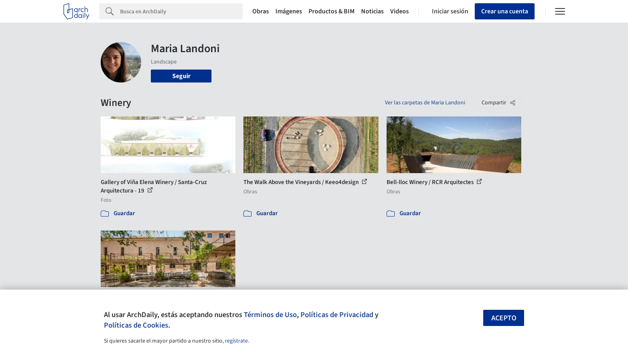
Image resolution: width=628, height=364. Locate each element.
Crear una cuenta (505, 11)
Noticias (372, 11)
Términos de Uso (270, 315)
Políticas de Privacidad (337, 315)
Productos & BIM (332, 11)
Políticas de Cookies (136, 325)
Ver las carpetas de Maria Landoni (425, 103)
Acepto (504, 318)
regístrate (236, 341)
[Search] (181, 11)
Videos (400, 11)
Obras (261, 11)
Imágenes (289, 11)
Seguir (181, 76)
